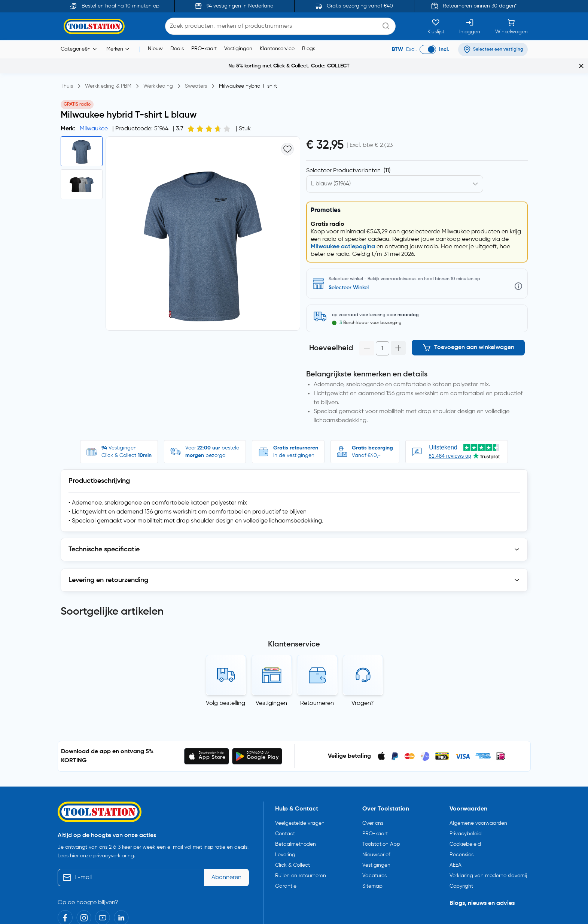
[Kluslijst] (436, 26)
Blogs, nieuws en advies (482, 899)
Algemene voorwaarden (478, 819)
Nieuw (155, 49)
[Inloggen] (470, 26)
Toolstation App (381, 840)
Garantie (286, 882)
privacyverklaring (114, 851)
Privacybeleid (466, 829)
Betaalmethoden (295, 840)
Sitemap (372, 882)
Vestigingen (238, 49)
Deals (177, 49)
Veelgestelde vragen (300, 819)
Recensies (461, 850)
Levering (285, 850)
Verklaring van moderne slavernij (488, 871)
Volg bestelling (226, 699)
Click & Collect (293, 861)
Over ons (373, 819)
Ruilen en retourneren (301, 871)
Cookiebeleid (465, 840)
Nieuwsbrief (376, 850)
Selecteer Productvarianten (348, 171)
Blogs (309, 49)
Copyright (461, 882)
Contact (285, 829)
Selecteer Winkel (349, 288)
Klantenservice (277, 49)
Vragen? (363, 699)
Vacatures (374, 871)
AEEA (456, 861)
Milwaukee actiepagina (343, 247)
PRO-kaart (204, 49)
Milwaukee (94, 129)
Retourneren (317, 699)
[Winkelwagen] (511, 26)
